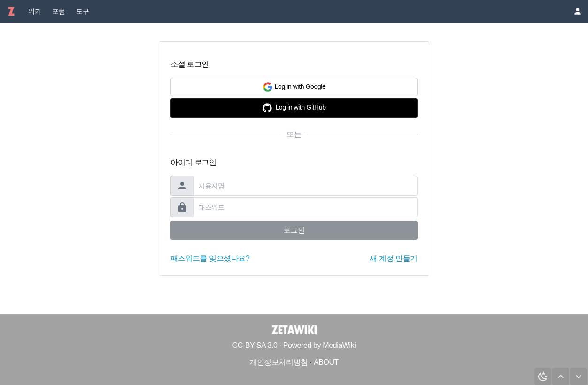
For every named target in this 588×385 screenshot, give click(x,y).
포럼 (58, 11)
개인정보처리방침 (279, 362)
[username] (306, 186)
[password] (306, 207)
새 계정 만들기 (394, 258)
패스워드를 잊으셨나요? (210, 258)
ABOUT (326, 362)
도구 (82, 11)
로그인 (294, 230)
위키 (35, 11)
